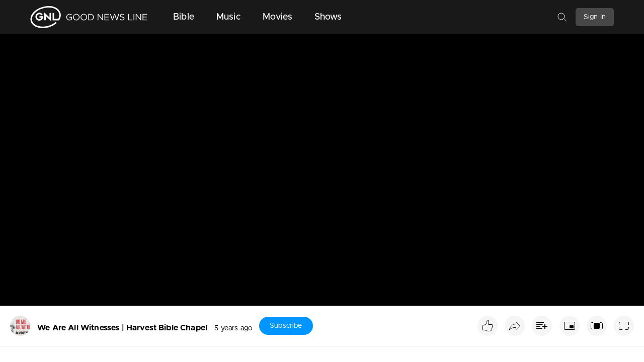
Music (228, 17)
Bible (184, 17)
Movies (277, 17)
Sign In (595, 17)
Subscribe (286, 326)
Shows (328, 17)
